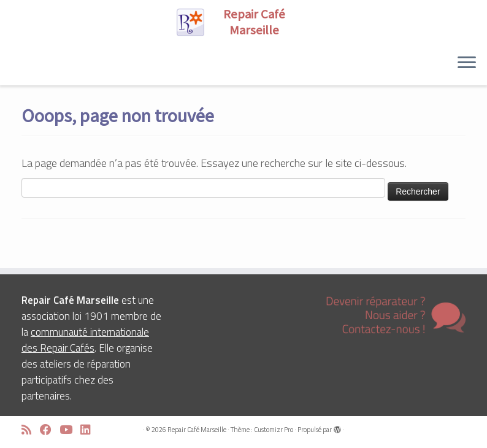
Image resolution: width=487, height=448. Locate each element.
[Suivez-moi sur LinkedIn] (90, 430)
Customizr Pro (274, 430)
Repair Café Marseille (197, 430)
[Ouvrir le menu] (467, 63)
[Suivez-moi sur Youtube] (70, 430)
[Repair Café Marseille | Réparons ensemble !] (243, 22)
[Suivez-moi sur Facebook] (50, 430)
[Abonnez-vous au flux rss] (31, 430)
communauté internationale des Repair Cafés (85, 340)
